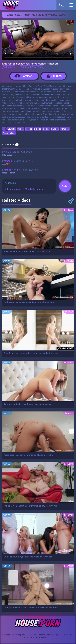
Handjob (55, 129)
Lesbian (29, 129)
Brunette (12, 129)
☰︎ (73, 6)
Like (54, 76)
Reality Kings (9, 67)
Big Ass (38, 129)
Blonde (20, 129)
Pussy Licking (9, 133)
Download (24, 76)
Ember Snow (37, 67)
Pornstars (65, 129)
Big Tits (46, 129)
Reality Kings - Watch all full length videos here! (35, 15)
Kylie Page (25, 67)
